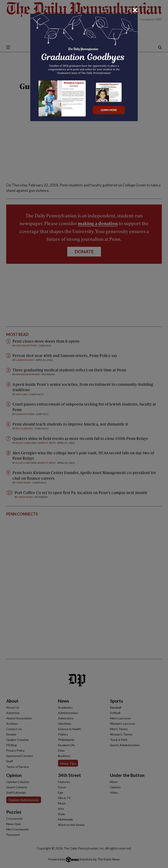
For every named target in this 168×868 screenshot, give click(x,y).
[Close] (135, 10)
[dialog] (84, 434)
